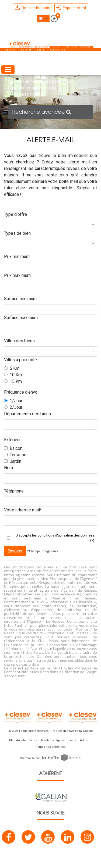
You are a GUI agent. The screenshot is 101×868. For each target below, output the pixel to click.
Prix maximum (17, 275)
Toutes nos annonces (51, 747)
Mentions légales (53, 740)
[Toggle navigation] (8, 70)
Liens (72, 740)
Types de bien (17, 233)
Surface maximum (21, 318)
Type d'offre (15, 214)
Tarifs (33, 740)
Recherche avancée (42, 112)
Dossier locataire (33, 8)
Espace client (71, 8)
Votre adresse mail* (23, 510)
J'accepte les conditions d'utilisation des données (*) (55, 538)
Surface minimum (20, 299)
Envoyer (15, 551)
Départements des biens (27, 414)
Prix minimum (17, 257)
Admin (85, 740)
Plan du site (17, 740)
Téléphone (14, 491)
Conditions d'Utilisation (60, 672)
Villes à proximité (20, 360)
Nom (8, 468)
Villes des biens (19, 341)
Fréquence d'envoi (21, 392)
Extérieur (12, 440)
